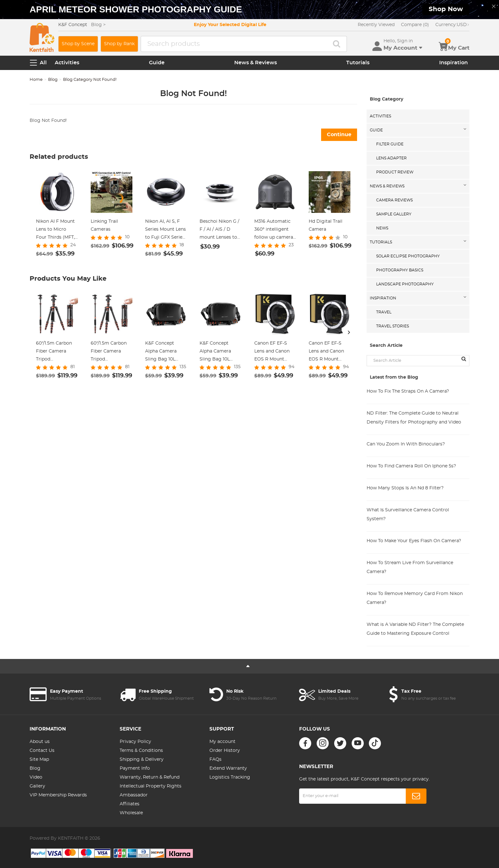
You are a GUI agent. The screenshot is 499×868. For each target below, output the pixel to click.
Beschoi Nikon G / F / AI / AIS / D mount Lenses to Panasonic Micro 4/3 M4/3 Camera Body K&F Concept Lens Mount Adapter (219, 230)
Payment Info (135, 768)
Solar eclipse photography (408, 256)
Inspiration (453, 63)
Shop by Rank (119, 44)
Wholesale (131, 813)
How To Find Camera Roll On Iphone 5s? (411, 466)
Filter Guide (390, 144)
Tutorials (358, 63)
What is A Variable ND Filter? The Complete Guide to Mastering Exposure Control (415, 629)
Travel (384, 312)
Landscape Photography (405, 284)
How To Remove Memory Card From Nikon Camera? (415, 598)
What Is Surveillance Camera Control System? (408, 514)
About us (40, 742)
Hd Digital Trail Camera (326, 225)
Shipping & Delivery (142, 759)
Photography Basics (400, 270)
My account (222, 742)
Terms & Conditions (141, 751)
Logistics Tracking (230, 777)
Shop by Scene (78, 44)
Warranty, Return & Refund (150, 777)
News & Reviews (256, 63)
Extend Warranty (228, 768)
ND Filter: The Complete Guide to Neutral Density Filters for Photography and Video (414, 418)
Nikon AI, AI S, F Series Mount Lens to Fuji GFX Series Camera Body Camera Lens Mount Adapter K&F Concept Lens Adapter (165, 230)
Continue (339, 135)
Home (36, 80)
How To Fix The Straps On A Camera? (408, 391)
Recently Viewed (376, 25)
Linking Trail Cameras (104, 225)
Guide (157, 63)
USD (452, 25)
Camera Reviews (394, 200)
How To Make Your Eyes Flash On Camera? (414, 541)
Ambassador (134, 795)
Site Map (39, 759)
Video (36, 777)
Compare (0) (415, 25)
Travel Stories (393, 326)
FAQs (215, 759)
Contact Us (42, 751)
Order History (225, 751)
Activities (67, 63)
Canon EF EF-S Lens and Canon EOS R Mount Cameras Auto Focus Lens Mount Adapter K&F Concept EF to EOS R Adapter (275, 352)
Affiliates (130, 804)
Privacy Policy (135, 742)
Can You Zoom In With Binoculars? (406, 444)
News (382, 228)
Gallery (37, 786)
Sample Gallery (394, 214)
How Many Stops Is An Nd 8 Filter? (405, 488)
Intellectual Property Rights (151, 786)
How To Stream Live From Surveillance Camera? (410, 567)
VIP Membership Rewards (58, 795)
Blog (53, 80)
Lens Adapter (391, 158)
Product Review (395, 172)
